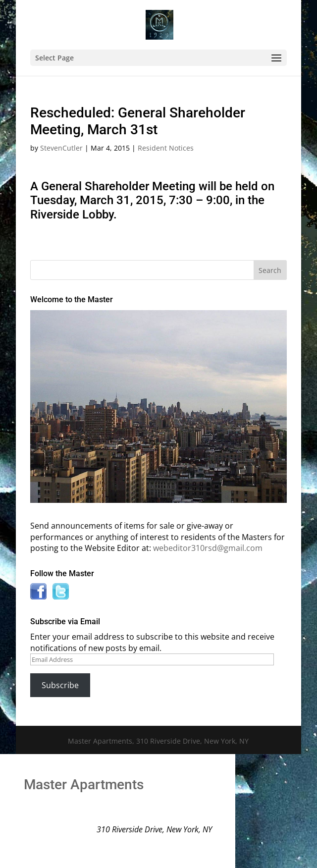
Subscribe (60, 685)
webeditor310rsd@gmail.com (208, 548)
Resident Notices (166, 148)
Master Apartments (84, 785)
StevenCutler (61, 148)
